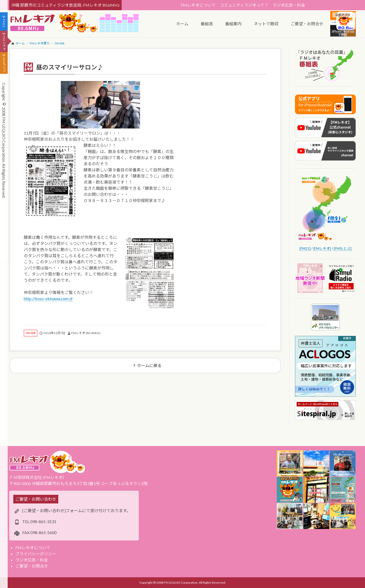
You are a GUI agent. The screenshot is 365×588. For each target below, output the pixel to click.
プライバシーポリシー (36, 554)
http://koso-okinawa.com (46, 298)
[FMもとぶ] (343, 248)
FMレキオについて (198, 5)
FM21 (4, 23)
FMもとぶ (4, 65)
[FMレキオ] (322, 248)
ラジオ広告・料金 (289, 5)
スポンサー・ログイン (334, 5)
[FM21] (305, 248)
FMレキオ (4, 43)
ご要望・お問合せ (32, 566)
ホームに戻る (149, 365)
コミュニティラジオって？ (244, 5)
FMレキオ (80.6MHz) (86, 333)
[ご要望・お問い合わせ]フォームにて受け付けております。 (76, 510)
